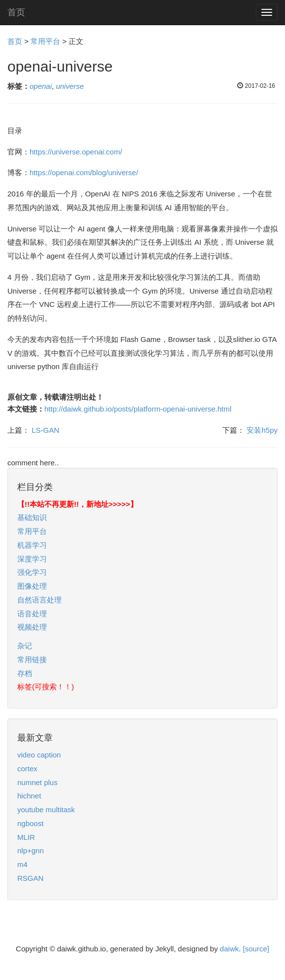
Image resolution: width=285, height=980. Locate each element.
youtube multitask (46, 810)
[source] (256, 949)
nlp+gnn (31, 850)
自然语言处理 (39, 600)
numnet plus (37, 782)
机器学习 (32, 545)
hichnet (29, 796)
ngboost (30, 823)
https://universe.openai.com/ (76, 152)
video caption (39, 755)
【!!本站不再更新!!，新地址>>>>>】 (77, 504)
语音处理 (32, 614)
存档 (25, 673)
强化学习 (32, 572)
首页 (16, 12)
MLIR (26, 837)
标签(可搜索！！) (46, 687)
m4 (22, 864)
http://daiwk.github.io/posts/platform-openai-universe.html (138, 409)
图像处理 (32, 586)
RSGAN (30, 878)
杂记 (25, 646)
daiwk (229, 949)
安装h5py (262, 430)
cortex (27, 769)
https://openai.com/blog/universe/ (84, 172)
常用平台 (45, 41)
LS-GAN (45, 430)
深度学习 (32, 559)
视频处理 (32, 627)
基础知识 (32, 517)
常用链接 (32, 660)
